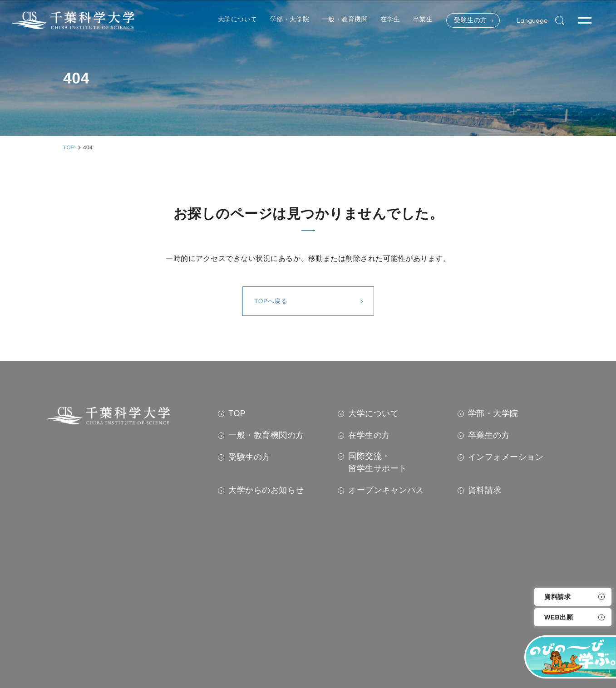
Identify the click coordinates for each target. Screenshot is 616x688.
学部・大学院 (493, 413)
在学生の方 (369, 435)
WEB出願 (559, 617)
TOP (237, 413)
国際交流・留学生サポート (378, 462)
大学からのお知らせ (266, 490)
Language (532, 20)
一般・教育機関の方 (266, 435)
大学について (373, 413)
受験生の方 (469, 20)
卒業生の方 (489, 435)
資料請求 (557, 597)
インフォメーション (506, 457)
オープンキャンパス (386, 490)
